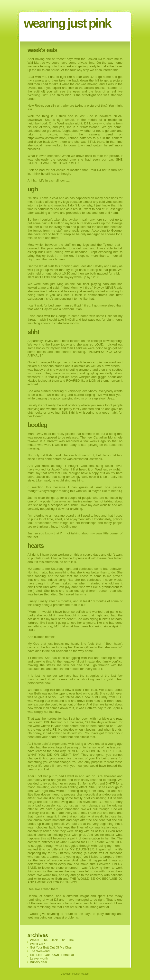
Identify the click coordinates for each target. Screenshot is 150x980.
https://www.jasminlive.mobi (47, 138)
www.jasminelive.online (75, 501)
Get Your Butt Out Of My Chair (51, 947)
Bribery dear (39, 962)
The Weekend (40, 951)
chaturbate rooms (66, 323)
